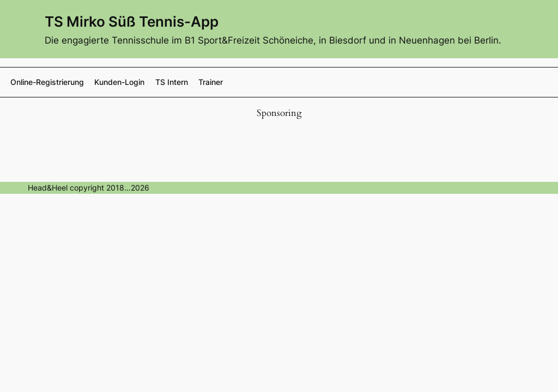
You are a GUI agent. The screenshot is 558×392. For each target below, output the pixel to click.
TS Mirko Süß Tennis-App (132, 22)
